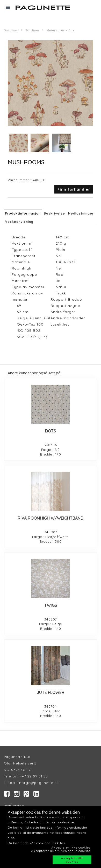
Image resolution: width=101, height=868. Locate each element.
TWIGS (51, 605)
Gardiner (11, 30)
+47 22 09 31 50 (34, 776)
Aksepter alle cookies (72, 860)
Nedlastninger (81, 213)
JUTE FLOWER (51, 692)
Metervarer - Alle (60, 30)
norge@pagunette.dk (39, 783)
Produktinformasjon (23, 213)
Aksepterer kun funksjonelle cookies (61, 851)
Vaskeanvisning (19, 222)
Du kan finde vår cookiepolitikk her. (37, 843)
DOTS (51, 431)
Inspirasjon (14, 806)
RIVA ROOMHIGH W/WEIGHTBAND (51, 518)
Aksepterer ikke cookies (71, 847)
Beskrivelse (54, 213)
